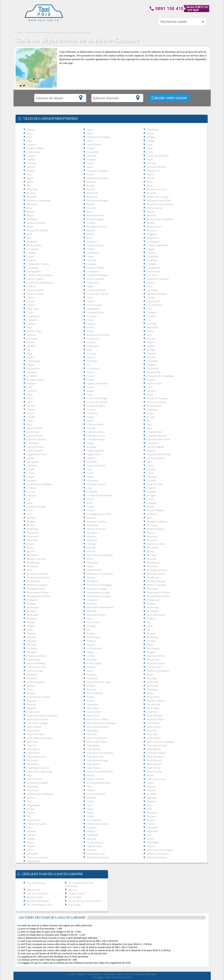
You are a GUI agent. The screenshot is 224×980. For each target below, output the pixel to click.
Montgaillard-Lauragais (99, 596)
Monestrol (152, 566)
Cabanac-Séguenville (157, 245)
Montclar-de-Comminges (99, 585)
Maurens (91, 536)
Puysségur (152, 678)
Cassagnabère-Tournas (38, 264)
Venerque (91, 839)
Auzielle (31, 171)
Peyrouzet (32, 645)
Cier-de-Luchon (95, 305)
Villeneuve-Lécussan (37, 857)
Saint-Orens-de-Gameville (100, 753)
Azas (29, 174)
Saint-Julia (152, 734)
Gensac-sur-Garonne (157, 398)
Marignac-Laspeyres (157, 522)
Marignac (32, 522)
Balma (30, 182)
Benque (91, 204)
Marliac (31, 525)
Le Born (91, 223)
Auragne (31, 156)
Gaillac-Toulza (154, 383)
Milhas (150, 551)
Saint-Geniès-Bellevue (98, 727)
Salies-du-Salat (34, 779)
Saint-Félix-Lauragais (38, 723)
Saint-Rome (33, 764)
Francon (91, 372)
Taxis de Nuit (33, 890)
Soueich (31, 813)
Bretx (90, 238)
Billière (31, 212)
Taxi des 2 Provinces (37, 894)
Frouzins (151, 380)
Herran (90, 421)
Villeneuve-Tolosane (157, 857)
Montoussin (153, 607)
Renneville (152, 686)
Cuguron (91, 324)
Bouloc (30, 227)
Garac (150, 387)
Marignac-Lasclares (97, 522)
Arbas (30, 141)
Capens (90, 257)
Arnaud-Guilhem (35, 148)
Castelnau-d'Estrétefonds (39, 275)
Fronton (91, 380)
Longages (152, 503)
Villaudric (92, 850)
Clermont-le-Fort (95, 312)
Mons (30, 570)
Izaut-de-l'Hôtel (35, 428)
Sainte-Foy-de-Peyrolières (100, 772)
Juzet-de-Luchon (95, 432)
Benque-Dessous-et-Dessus (160, 204)
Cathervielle (93, 283)
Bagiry (30, 178)
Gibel (30, 402)
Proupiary (92, 675)
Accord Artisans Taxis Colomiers (85, 901)
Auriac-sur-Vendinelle (158, 156)
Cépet (90, 298)
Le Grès (151, 417)
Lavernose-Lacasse (96, 484)
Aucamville (92, 152)
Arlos (150, 145)
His (149, 421)
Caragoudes (153, 257)
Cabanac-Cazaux (95, 245)
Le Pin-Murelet (94, 648)
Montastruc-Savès (156, 574)
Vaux (149, 835)
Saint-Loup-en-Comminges (160, 742)
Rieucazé (91, 689)
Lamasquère (33, 462)
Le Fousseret (93, 368)
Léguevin (151, 488)
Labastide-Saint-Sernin (158, 439)
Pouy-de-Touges (35, 671)
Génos (30, 398)
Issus (149, 424)
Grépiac (91, 417)
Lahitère (91, 458)
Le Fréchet (32, 376)
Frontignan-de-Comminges (160, 376)
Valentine (31, 831)
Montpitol (32, 611)
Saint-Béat (152, 712)
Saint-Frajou (153, 723)
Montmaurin (33, 607)
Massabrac (92, 533)
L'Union (151, 824)
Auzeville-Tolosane (157, 167)
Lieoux (150, 499)
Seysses (31, 809)
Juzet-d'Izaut (33, 432)
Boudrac (151, 223)
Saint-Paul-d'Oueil (156, 753)
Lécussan (31, 488)
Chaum (90, 301)
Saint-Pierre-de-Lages (98, 760)
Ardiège (151, 141)
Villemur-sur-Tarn (96, 854)
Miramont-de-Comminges (100, 555)
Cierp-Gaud (33, 309)
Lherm (90, 499)
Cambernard (93, 253)
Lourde (150, 507)
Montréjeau (152, 611)
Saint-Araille (33, 712)
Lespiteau (152, 492)
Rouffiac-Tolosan (155, 701)
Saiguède (31, 708)
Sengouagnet (33, 805)
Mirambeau (32, 555)
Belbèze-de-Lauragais (158, 197)
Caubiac (151, 283)
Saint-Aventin (94, 712)
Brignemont (153, 238)
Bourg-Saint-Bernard (37, 230)
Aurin (150, 159)
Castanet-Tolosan (95, 268)
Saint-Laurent (154, 738)
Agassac (31, 130)
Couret (90, 320)
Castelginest (93, 271)
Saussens (151, 790)
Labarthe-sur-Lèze (96, 436)
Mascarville (33, 533)
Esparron (91, 342)
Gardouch (32, 391)
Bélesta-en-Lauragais (97, 201)
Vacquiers (92, 828)
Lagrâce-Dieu (94, 454)
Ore (149, 630)
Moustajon (32, 619)
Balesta (150, 178)
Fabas (90, 350)
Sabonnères (92, 704)
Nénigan (31, 622)
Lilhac (30, 503)
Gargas (90, 391)
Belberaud (92, 197)
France (19, 32)
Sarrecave (152, 787)
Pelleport (91, 641)
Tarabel (91, 813)
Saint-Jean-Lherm (36, 734)
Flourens (91, 357)
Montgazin (32, 600)
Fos (89, 365)
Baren (150, 182)
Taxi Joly (73, 890)
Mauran (151, 533)
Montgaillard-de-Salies (38, 596)
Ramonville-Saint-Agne (99, 682)
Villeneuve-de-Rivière (158, 854)
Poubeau (91, 667)
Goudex (31, 406)
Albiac (90, 133)
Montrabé (92, 611)
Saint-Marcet (33, 749)
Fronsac (91, 376)
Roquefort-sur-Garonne (38, 697)
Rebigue (31, 686)
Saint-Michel (33, 753)
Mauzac (31, 544)
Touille (90, 816)
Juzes (149, 428)
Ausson (90, 163)
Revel (30, 689)
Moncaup (151, 559)
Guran (30, 421)
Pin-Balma (32, 648)
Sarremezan (33, 790)
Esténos (151, 346)
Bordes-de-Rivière (36, 223)
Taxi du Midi (75, 897)
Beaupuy (31, 193)
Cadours (91, 249)
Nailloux (151, 619)
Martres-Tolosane (155, 529)
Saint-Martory (94, 749)
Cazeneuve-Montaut (157, 294)
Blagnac (151, 212)
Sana (89, 787)
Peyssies (91, 645)
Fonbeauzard (33, 361)
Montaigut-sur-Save (157, 570)
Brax (29, 238)
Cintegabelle (93, 309)
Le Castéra (152, 275)
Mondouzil (32, 566)
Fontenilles (152, 361)
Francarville (153, 368)
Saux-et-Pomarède (96, 794)
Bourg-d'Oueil (154, 227)
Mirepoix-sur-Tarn (36, 559)
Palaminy (31, 633)
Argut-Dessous (94, 145)
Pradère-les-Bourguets (158, 671)
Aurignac (91, 159)
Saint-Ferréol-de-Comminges (101, 723)
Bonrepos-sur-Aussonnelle (160, 219)
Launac (90, 477)
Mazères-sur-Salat (156, 544)
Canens (30, 257)
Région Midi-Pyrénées (37, 32)
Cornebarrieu (33, 316)
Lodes (90, 503)
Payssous (151, 633)
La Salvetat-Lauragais (38, 783)
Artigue (90, 148)
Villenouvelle (33, 861)
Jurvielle (91, 428)
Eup (29, 350)
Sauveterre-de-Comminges (40, 794)
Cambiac (151, 253)
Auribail (31, 159)
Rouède (91, 701)
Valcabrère (152, 828)
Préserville (32, 675)
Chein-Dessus (154, 301)
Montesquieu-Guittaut (38, 592)
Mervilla (31, 551)
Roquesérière (153, 697)
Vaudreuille (92, 835)
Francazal (32, 372)
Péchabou (32, 637)
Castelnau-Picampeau (98, 275)
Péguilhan (32, 641)
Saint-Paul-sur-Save (37, 757)
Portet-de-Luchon (156, 663)
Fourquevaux (33, 368)
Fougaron (152, 365)
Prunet (150, 675)
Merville (91, 551)
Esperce (151, 342)
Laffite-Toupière (35, 451)
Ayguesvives (153, 171)
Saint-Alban (93, 708)
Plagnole (151, 652)
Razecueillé (153, 682)
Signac (90, 809)
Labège (90, 443)
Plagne (90, 652)
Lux (29, 514)
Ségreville (152, 798)
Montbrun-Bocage (156, 581)
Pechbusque (153, 637)
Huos (29, 424)
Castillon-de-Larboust (158, 279)
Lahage (30, 458)
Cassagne (91, 264)
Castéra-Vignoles (35, 279)
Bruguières (32, 242)
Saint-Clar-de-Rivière (38, 719)
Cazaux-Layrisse (35, 294)
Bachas (90, 174)
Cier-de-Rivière (155, 305)
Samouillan (32, 787)
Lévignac (151, 495)
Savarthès (152, 794)
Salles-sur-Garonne (156, 779)
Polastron (91, 660)
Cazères (31, 298)
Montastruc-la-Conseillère (100, 574)
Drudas (90, 331)
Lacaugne (92, 447)
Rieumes (31, 693)
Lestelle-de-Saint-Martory (100, 495)
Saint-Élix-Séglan (156, 719)
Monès (90, 566)
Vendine (31, 839)
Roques (91, 697)
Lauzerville (92, 480)
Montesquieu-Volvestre (158, 592)
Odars (150, 626)
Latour (150, 473)
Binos (90, 212)
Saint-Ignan (93, 731)
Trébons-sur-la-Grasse (98, 824)
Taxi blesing (74, 905)
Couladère (32, 320)
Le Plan (91, 656)
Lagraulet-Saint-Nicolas (159, 454)
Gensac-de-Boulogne (97, 398)
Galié (29, 387)
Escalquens (32, 339)
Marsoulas (152, 525)
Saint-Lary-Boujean (97, 738)
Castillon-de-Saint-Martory (40, 283)
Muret (90, 619)
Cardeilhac (152, 260)
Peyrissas (151, 641)
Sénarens (151, 801)
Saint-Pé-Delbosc (155, 757)
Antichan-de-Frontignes (99, 137)
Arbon (90, 141)
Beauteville (92, 193)
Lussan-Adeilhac (155, 510)
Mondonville (153, 563)
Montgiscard (153, 600)
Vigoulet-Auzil (94, 846)
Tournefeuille (33, 820)
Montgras (32, 604)
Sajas (29, 775)
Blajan (30, 215)
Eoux (149, 335)
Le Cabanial (33, 249)
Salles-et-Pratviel (95, 779)
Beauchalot (32, 189)
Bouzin (90, 234)
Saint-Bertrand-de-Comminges (42, 716)
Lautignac (32, 480)
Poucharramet (154, 667)
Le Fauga (91, 354)
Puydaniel (32, 678)
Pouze (90, 671)
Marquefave (93, 525)
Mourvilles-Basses (96, 615)
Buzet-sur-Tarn (34, 245)
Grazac (150, 413)
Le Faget (151, 350)
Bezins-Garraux (155, 208)
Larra (89, 469)
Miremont (152, 555)
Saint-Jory (92, 734)
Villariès (151, 846)
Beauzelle (32, 197)
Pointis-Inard (33, 660)
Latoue (90, 473)
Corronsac (92, 316)
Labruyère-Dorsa (35, 447)
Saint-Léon (32, 742)
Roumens (31, 704)
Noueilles (92, 626)
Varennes (31, 835)
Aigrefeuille (153, 130)
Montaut (91, 578)
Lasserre (31, 473)
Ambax (150, 133)
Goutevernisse (154, 406)
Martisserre (32, 529)
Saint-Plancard (154, 760)
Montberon (92, 581)
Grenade (31, 417)
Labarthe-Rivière (35, 436)
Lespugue (32, 495)
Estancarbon (93, 346)
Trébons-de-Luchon (36, 824)
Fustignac (32, 383)
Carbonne (92, 260)
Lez (29, 499)
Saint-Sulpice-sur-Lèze (38, 768)
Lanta (150, 462)
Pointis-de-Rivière (156, 656)
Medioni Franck (35, 897)
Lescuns (31, 492)
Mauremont (33, 536)
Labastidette (33, 443)
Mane (150, 518)
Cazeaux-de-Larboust (97, 294)
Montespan (152, 589)
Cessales (151, 298)
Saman (150, 783)
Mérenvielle (153, 548)
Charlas (31, 301)
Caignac (151, 249)
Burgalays (92, 242)
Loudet (90, 507)
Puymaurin (92, 678)
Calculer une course (112, 974)
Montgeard (92, 600)
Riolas (150, 693)
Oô (88, 630)
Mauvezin (152, 540)
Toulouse (151, 816)
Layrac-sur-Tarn (155, 484)
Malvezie (31, 518)
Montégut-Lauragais (97, 589)
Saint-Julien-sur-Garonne (39, 738)
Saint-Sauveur (154, 764)
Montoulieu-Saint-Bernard (100, 607)
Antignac (151, 137)
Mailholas (152, 514)
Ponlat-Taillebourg (36, 663)
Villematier (32, 854)
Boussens (151, 230)
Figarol (30, 357)
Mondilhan (92, 563)
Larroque (151, 469)
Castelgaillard (34, 271)
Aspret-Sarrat (33, 152)
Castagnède (32, 268)
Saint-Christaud (155, 716)
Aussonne (152, 163)
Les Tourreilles (94, 820)
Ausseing (31, 163)
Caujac (90, 286)
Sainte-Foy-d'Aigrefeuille (40, 772)
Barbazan (91, 182)
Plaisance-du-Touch (37, 656)
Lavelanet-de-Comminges (40, 484)
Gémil (150, 395)
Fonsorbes (92, 361)
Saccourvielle (154, 704)
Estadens (31, 346)
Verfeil (150, 839)
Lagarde (151, 451)
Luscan (90, 510)
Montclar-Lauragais (157, 585)
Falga (30, 354)
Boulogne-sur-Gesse (97, 227)
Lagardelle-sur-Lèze (37, 454)
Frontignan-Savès (36, 380)
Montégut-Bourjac (36, 589)
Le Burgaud (153, 242)
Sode (149, 809)
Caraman (31, 260)
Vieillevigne (153, 843)
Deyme (90, 327)
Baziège (91, 186)
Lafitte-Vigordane (96, 451)
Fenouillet (152, 354)
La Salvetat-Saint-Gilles (99, 783)
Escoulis (151, 339)
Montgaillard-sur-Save (158, 596)
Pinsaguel (32, 652)
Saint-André (153, 708)
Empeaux (31, 335)
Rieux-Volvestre (95, 693)
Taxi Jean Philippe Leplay (40, 905)
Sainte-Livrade (154, 772)
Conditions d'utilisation (145, 974)
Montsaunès (33, 615)
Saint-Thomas (94, 768)
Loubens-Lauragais (36, 507)
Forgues (31, 365)
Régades (91, 686)
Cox (149, 320)
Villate (30, 850)
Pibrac (150, 645)
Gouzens (31, 410)
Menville (91, 548)
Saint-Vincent (154, 768)
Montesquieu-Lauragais (99, 592)
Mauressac (152, 536)
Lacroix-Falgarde (155, 447)
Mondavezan (33, 563)
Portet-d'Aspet (94, 663)
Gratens (31, 413)
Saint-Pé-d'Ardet (95, 757)
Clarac (30, 312)
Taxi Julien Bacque (36, 883)
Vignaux (31, 846)
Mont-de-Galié (94, 570)
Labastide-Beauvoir (157, 436)
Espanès (31, 342)
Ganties (91, 387)
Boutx (30, 234)
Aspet (150, 148)
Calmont (31, 253)
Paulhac (91, 633)
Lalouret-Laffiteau (156, 458)
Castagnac (152, 264)
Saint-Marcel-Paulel (157, 745)
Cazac (150, 286)
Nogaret (31, 626)
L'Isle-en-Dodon (95, 424)
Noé (149, 622)
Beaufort (91, 189)
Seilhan (91, 801)
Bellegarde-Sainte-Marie (159, 201)
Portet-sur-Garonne (36, 667)
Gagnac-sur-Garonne (97, 383)
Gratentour (92, 413)
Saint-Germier (154, 727)
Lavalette (151, 480)
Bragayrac (152, 234)
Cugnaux (31, 324)
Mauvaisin (92, 540)
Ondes (30, 630)
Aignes (90, 130)
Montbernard (33, 581)
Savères (31, 798)
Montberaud (153, 578)
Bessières (91, 208)
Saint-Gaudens (34, 727)
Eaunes (150, 331)
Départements (94, 974)
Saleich (90, 775)
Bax (29, 186)
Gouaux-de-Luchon (157, 402)
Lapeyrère (32, 466)
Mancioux (92, 518)
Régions (81, 974)
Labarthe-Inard (154, 432)
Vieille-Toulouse (95, 843)
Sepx (89, 805)
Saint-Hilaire (33, 731)
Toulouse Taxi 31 (77, 894)
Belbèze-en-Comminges (39, 201)
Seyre (150, 805)
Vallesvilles (152, 831)
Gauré (90, 395)
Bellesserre (32, 204)
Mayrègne (92, 544)
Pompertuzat (153, 660)
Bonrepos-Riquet (95, 219)
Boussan (91, 230)
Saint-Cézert (93, 716)
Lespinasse (92, 492)
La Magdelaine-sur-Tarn (99, 514)
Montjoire (92, 604)
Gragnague (152, 410)
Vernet (30, 843)
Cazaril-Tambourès (96, 290)
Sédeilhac (92, 798)
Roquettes (32, 701)
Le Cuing (151, 324)
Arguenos (31, 145)
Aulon (150, 152)
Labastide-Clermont (37, 439)
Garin (30, 395)
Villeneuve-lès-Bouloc (98, 857)
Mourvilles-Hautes (156, 615)
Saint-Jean (152, 731)
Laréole (31, 469)
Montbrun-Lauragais (37, 585)
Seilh (29, 801)
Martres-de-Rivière (96, 529)
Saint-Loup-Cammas (97, 742)
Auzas (90, 167)
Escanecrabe (93, 339)
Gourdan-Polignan (96, 406)
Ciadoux (31, 305)
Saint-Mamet (93, 745)
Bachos (150, 174)
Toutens (151, 820)
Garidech (151, 391)
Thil (29, 816)
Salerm (150, 775)
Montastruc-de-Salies (37, 574)
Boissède (151, 215)
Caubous (31, 286)
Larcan (150, 466)
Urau (29, 828)
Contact (128, 974)
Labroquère (152, 443)
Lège (89, 488)
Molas (90, 559)
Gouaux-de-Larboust (97, 402)
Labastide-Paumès (96, 439)
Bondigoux (32, 219)
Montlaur (151, 604)
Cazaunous (152, 290)
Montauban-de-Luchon (38, 578)
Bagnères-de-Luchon (97, 178)
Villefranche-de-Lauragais (160, 850)
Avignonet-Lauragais (97, 171)
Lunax (30, 510)
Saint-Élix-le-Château (98, 719)
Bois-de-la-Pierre (95, 215)
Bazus (150, 186)
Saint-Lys (32, 745)
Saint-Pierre (33, 760)
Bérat (29, 208)
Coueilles (151, 316)
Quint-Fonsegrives (36, 682)
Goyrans (91, 410)
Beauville (152, 193)
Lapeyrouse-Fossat (96, 466)
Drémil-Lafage (34, 331)
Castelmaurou (154, 271)
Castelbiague (153, 268)
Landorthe (92, 462)
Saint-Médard (154, 749)
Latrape (31, 477)
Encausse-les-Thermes (98, 335)
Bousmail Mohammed (38, 901)
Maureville (32, 540)
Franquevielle (154, 372)
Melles (30, 548)
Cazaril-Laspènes (35, 290)
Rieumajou (152, 689)
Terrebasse (152, 813)
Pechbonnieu (93, 637)
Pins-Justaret (153, 648)
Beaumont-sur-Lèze (157, 189)
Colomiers (152, 312)
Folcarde (151, 357)
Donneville (152, 327)
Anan (29, 137)
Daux (29, 327)
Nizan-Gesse (93, 622)
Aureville (91, 156)
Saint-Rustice (94, 764)
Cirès (149, 309)
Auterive (31, 167)
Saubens (91, 790)
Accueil (71, 974)
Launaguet (152, 477)
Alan (29, 133)
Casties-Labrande (95, 279)
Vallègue (91, 831)
